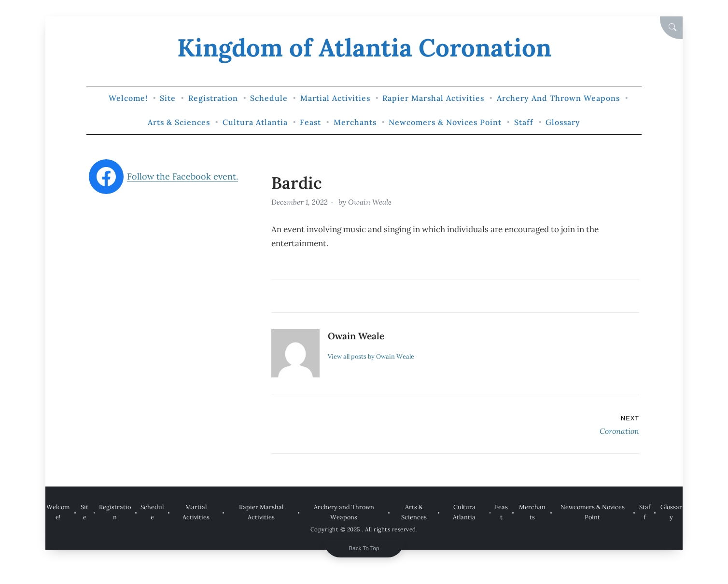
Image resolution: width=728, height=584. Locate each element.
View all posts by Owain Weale (371, 356)
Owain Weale (370, 202)
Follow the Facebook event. (182, 176)
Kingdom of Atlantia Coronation (364, 48)
